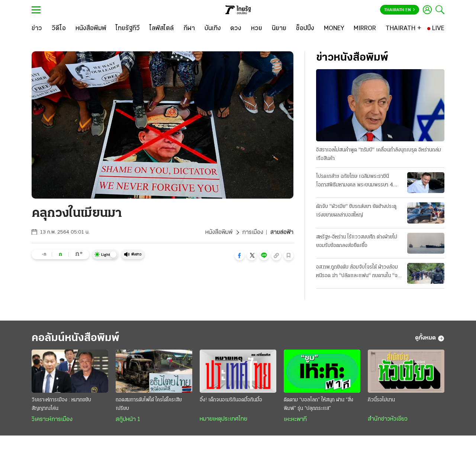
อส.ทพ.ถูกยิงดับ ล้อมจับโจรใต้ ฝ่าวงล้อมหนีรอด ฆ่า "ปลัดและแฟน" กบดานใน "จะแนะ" (358, 272)
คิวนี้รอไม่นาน (381, 400)
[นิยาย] (279, 29)
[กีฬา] (189, 29)
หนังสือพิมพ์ (219, 232)
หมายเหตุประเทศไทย (223, 419)
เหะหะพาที (295, 420)
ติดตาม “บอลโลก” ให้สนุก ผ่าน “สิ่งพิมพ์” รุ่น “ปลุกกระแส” (319, 404)
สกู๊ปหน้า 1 (128, 420)
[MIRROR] (365, 29)
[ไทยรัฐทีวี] (128, 29)
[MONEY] (334, 29)
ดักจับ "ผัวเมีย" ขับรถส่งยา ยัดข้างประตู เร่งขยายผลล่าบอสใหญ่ (356, 211)
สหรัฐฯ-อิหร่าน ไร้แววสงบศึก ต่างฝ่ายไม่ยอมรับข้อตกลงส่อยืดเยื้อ (357, 241)
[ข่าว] (37, 29)
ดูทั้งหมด (430, 338)
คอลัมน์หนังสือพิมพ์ (75, 338)
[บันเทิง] (213, 29)
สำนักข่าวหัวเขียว (388, 419)
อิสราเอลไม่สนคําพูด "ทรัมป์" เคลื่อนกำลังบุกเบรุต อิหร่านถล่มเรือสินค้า (379, 154)
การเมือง (253, 232)
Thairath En (400, 10)
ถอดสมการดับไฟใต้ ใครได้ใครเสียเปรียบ (149, 404)
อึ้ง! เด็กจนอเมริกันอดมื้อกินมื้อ (231, 400)
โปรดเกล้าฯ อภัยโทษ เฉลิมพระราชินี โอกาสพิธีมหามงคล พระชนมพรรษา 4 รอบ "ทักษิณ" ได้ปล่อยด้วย (355, 181)
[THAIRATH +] (403, 29)
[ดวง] (236, 29)
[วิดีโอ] (59, 29)
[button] (239, 256)
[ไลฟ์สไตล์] (162, 29)
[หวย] (257, 29)
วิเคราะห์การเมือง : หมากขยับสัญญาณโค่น (61, 404)
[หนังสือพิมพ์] (91, 29)
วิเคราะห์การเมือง (52, 420)
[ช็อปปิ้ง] (305, 29)
